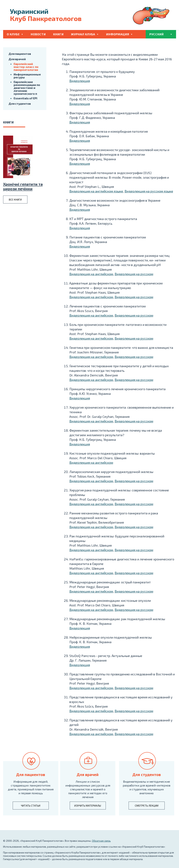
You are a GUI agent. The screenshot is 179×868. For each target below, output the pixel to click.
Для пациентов (20, 54)
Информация (118, 34)
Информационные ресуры (27, 76)
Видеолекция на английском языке (96, 191)
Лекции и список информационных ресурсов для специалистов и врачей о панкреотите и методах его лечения (88, 789)
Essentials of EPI (25, 98)
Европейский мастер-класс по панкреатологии (26, 67)
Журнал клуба (83, 34)
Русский (157, 34)
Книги (58, 34)
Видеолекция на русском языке (149, 191)
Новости (38, 34)
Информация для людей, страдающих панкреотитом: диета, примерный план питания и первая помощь (31, 787)
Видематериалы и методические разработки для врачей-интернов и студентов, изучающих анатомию (147, 787)
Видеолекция (80, 81)
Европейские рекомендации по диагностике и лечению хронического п (27, 88)
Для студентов (20, 103)
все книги (15, 200)
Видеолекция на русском (134, 274)
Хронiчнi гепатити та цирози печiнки (23, 186)
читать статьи (31, 806)
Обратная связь (101, 841)
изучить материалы (88, 806)
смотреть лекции (147, 806)
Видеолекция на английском (91, 274)
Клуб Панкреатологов (46, 15)
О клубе (13, 34)
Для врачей (17, 59)
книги (8, 122)
